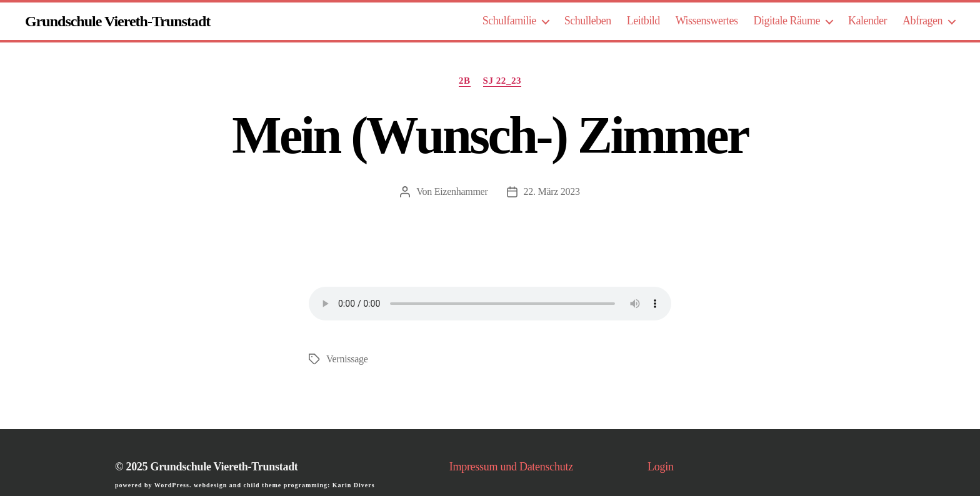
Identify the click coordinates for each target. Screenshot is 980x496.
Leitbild (643, 21)
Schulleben (588, 21)
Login (661, 467)
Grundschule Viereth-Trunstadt (117, 21)
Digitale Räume (787, 21)
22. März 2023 (552, 191)
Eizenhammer (461, 191)
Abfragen (922, 21)
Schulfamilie (509, 21)
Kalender (867, 21)
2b (465, 81)
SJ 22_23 (502, 81)
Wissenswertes (707, 21)
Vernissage (347, 359)
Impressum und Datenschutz (511, 467)
